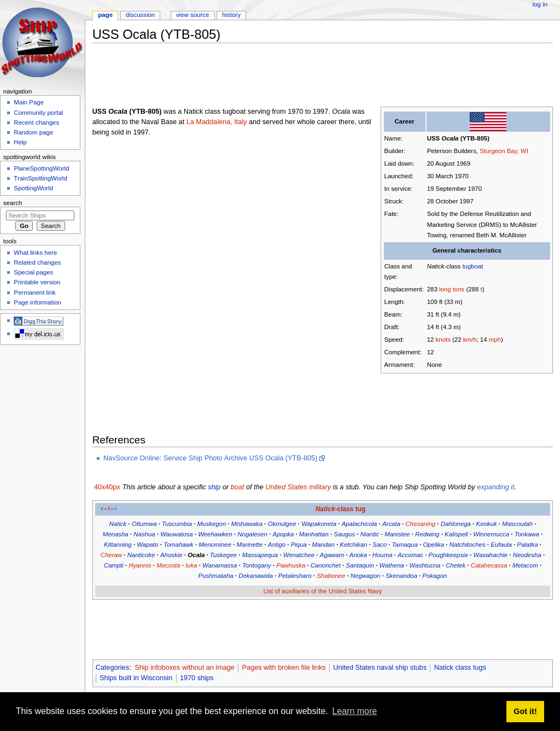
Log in (540, 4)
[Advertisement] (291, 76)
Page (105, 15)
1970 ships (197, 678)
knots (443, 340)
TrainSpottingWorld (40, 178)
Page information (37, 302)
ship (214, 487)
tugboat (472, 266)
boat (238, 487)
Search (13, 203)
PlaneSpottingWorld (41, 168)
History (231, 15)
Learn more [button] (354, 711)
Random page (33, 132)
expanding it (495, 487)
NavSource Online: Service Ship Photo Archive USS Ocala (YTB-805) (210, 458)
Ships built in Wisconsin (136, 678)
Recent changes (36, 122)
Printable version (37, 282)
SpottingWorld (33, 188)
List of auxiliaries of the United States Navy (322, 591)
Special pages (33, 272)
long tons (452, 289)
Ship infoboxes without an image (185, 668)
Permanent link (34, 293)
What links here (35, 253)
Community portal (38, 113)
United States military (298, 487)
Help (20, 142)
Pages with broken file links (284, 668)
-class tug (341, 509)
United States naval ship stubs (380, 668)
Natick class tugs (460, 668)
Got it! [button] (525, 711)
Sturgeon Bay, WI (504, 151)
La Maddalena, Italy (217, 122)
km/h (470, 340)
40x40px (107, 487)
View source (192, 15)
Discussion (140, 15)
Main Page (29, 102)
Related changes (37, 262)
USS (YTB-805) (458, 138)
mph (495, 340)
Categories (112, 668)
